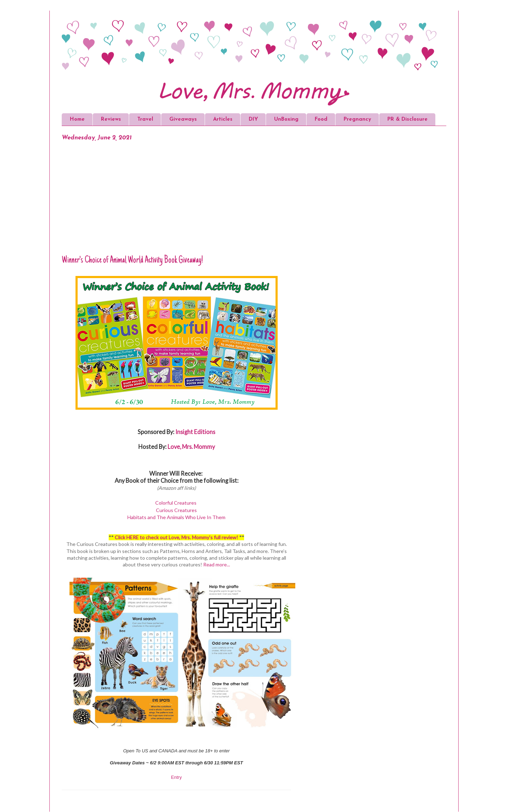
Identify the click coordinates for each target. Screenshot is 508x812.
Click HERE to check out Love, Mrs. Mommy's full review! (176, 537)
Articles (223, 119)
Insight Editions (195, 432)
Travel (145, 119)
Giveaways (183, 119)
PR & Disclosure (407, 119)
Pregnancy (357, 119)
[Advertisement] (176, 202)
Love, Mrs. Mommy (191, 447)
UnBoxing (286, 119)
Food (321, 119)
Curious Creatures (176, 510)
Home (77, 119)
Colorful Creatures (176, 503)
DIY (253, 119)
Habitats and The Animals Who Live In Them (176, 517)
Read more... (217, 564)
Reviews (111, 119)
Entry (176, 777)
